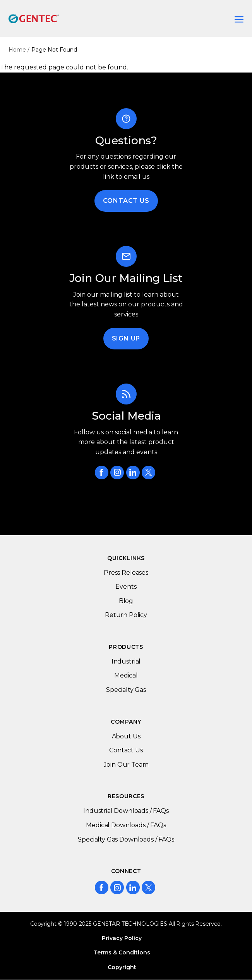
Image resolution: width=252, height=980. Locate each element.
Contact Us (126, 201)
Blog (126, 601)
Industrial (126, 661)
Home (17, 50)
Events (126, 587)
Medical (126, 675)
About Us (126, 736)
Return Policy (126, 615)
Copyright (122, 967)
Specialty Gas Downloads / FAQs (126, 839)
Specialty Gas (126, 690)
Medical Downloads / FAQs (126, 825)
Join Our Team (126, 765)
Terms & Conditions (122, 952)
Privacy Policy (122, 938)
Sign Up (126, 338)
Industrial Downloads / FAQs (126, 811)
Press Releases (126, 573)
